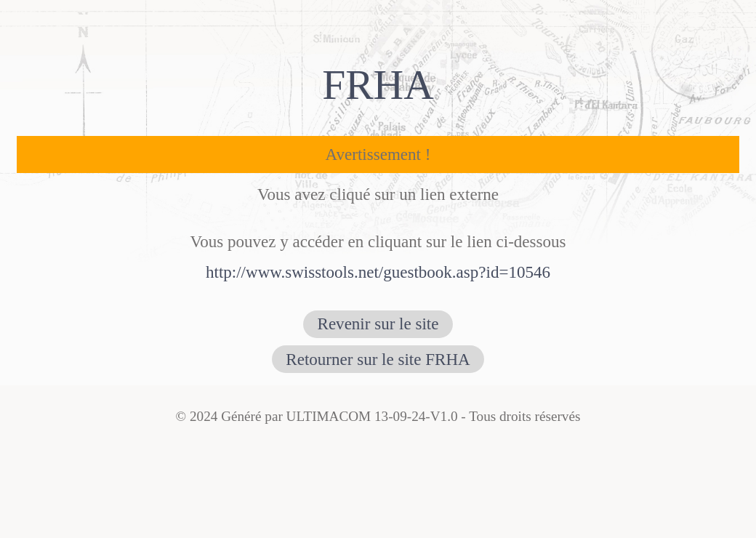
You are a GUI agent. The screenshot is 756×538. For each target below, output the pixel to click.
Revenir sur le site (378, 324)
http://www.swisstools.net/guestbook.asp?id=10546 (378, 272)
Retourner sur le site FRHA (378, 359)
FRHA (378, 85)
